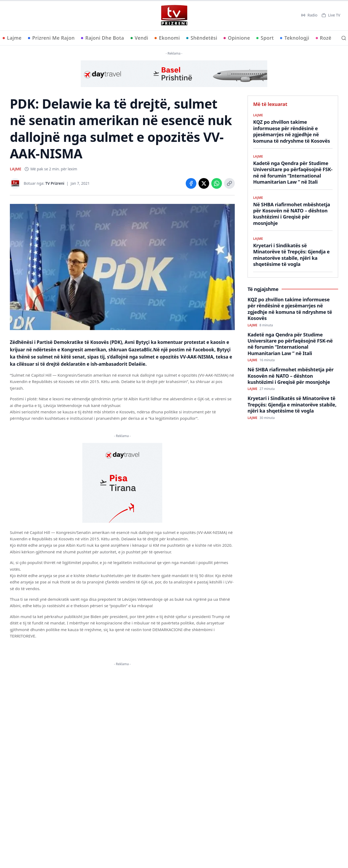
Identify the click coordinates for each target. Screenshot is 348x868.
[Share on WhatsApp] (217, 183)
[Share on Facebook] (191, 183)
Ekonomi (167, 38)
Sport (265, 38)
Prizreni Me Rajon (51, 38)
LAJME (16, 169)
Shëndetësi (202, 38)
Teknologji (295, 38)
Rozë (324, 38)
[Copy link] (229, 183)
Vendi (139, 38)
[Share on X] (204, 183)
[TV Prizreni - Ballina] (174, 15)
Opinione (237, 38)
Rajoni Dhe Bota (102, 38)
